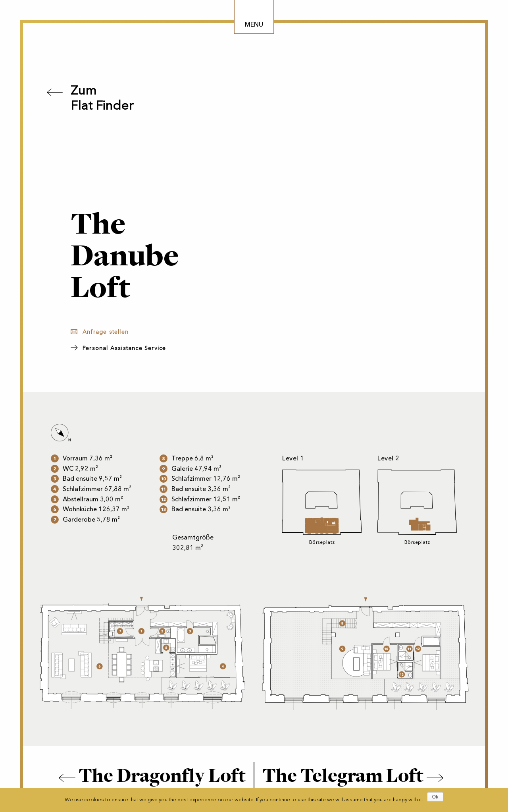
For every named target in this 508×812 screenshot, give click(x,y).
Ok (435, 797)
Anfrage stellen (106, 332)
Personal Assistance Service (124, 348)
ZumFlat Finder (102, 98)
